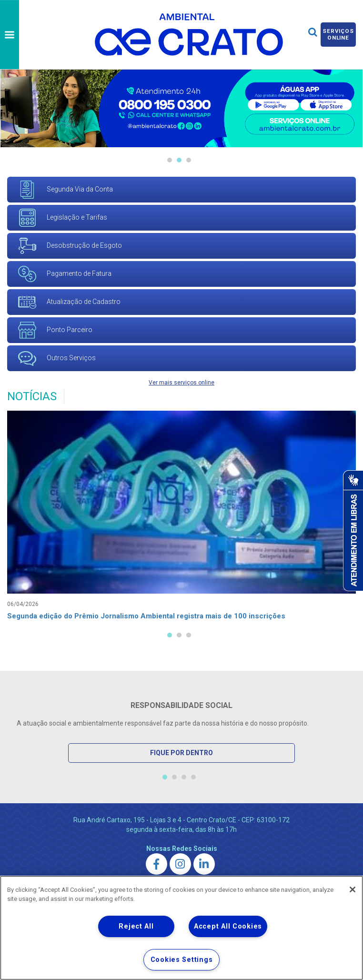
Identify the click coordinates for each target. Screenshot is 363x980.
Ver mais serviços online (181, 383)
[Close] (353, 889)
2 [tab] (179, 160)
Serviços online (338, 34)
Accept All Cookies (228, 926)
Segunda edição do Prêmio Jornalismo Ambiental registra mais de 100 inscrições (154, 617)
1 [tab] (170, 160)
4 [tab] (193, 778)
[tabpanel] (181, 519)
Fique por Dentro (181, 753)
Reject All (136, 926)
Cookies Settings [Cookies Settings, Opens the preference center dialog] (182, 960)
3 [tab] (189, 160)
